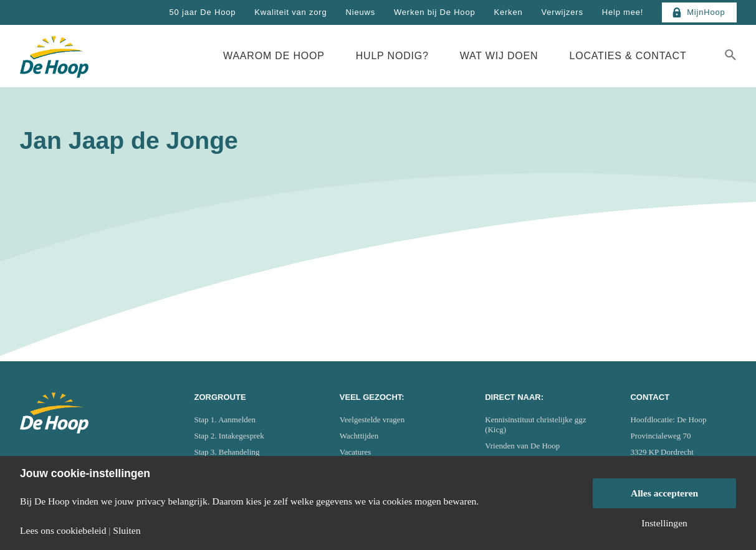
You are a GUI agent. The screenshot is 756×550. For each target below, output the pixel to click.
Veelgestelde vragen (372, 420)
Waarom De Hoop (274, 56)
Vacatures (356, 452)
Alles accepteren (664, 493)
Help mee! (623, 12)
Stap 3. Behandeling (227, 452)
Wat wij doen (499, 56)
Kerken (508, 12)
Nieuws (361, 12)
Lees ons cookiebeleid (63, 531)
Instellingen (664, 523)
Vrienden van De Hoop (522, 446)
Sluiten (127, 531)
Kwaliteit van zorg (290, 12)
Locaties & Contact (628, 56)
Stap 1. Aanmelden (225, 420)
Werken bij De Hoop (435, 12)
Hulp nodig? (392, 56)
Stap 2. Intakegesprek (229, 436)
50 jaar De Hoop (203, 12)
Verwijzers (562, 12)
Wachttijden (359, 436)
